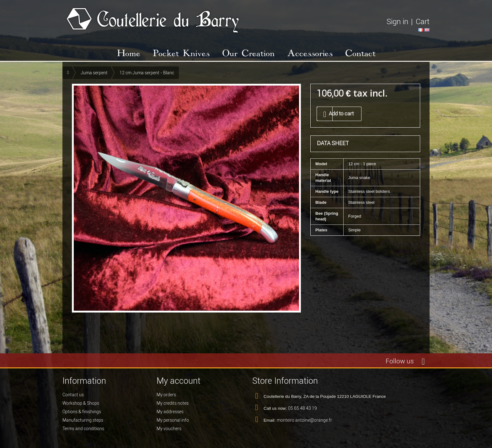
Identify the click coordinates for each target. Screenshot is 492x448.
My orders (166, 395)
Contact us (73, 395)
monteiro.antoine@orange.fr (304, 420)
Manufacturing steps (83, 420)
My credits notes (173, 403)
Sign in (397, 21)
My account (179, 381)
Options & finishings (82, 412)
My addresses (170, 412)
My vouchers (169, 429)
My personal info (173, 420)
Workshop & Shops (81, 403)
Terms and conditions (83, 429)
